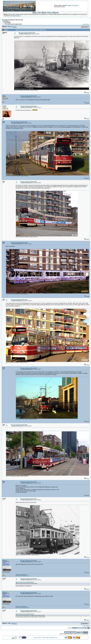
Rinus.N (5, 560)
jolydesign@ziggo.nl (16, 16)
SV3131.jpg (9, 176)
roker (4, 96)
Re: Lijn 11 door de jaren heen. (27, 33)
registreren (76, 5)
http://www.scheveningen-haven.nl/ (22, 576)
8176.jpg (18, 237)
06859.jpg (8, 294)
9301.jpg (8, 362)
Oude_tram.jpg (19, 555)
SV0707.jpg (9, 476)
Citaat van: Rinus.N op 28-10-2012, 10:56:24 (25, 582)
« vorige (84, 24)
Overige (8, 23)
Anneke (5, 106)
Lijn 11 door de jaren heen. (15, 24)
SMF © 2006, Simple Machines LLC (50, 638)
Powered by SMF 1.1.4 (38, 638)
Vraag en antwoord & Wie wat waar (13, 20)
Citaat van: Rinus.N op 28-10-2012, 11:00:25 (25, 614)
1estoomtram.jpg (18, 90)
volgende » (88, 24)
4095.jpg (18, 419)
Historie (7, 21)
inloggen (69, 5)
